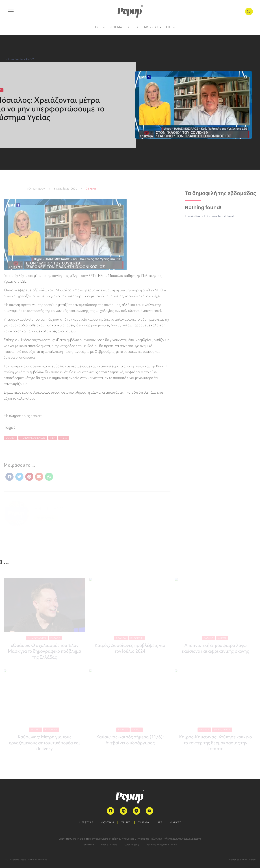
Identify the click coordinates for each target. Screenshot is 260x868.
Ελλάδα (10, 438)
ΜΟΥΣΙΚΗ (107, 822)
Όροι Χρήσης (132, 845)
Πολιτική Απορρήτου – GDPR (162, 845)
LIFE (159, 822)
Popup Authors (109, 845)
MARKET (175, 822)
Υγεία (64, 438)
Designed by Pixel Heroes (243, 860)
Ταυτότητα (88, 845)
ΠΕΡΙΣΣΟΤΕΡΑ (46, 518)
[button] (9, 477)
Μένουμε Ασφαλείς (33, 438)
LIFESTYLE (86, 822)
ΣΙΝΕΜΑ (144, 822)
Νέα (53, 438)
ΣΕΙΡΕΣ (126, 822)
